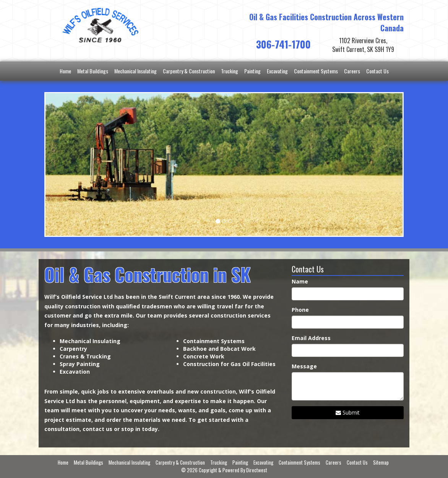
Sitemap (381, 462)
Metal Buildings (93, 71)
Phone (300, 310)
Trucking (230, 71)
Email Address (311, 338)
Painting (252, 71)
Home (65, 71)
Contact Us (377, 71)
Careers (352, 71)
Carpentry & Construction (189, 71)
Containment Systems (316, 71)
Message (304, 366)
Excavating (277, 71)
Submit (348, 412)
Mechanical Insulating (136, 71)
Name (300, 281)
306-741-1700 (283, 44)
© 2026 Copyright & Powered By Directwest (224, 470)
